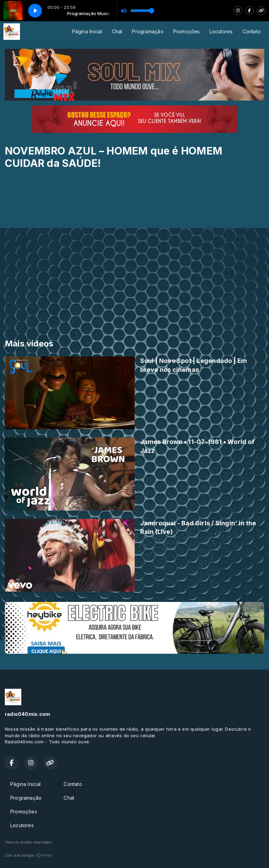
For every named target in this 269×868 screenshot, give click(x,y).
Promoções (187, 31)
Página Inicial (87, 31)
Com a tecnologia (29, 855)
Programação (148, 31)
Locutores (221, 31)
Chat (117, 31)
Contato (252, 31)
